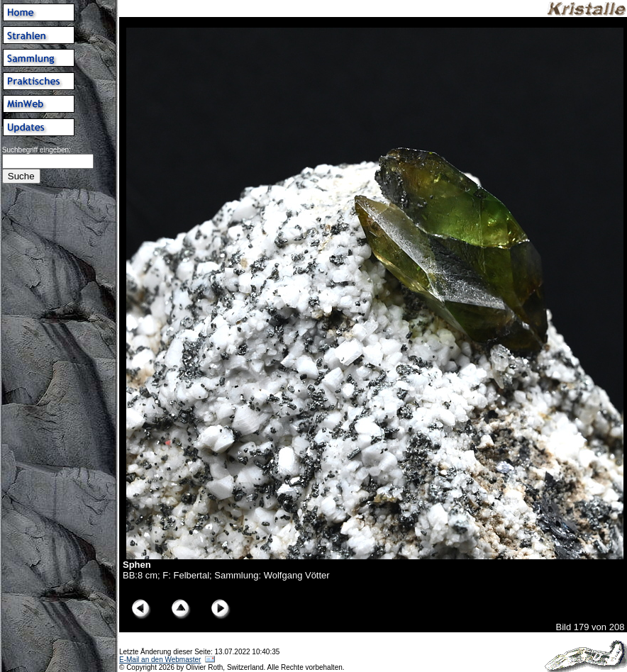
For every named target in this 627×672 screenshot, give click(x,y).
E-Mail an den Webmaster (160, 660)
